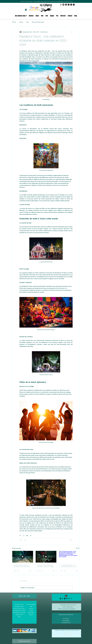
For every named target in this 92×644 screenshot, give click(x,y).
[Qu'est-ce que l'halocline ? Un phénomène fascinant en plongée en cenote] (23, 557)
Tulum (27, 22)
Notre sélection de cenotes (19, 613)
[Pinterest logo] (69, 5)
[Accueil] (66, 596)
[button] (26, 9)
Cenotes (21, 22)
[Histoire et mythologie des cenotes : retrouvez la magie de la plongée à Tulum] (46, 557)
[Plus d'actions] (72, 32)
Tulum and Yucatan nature (38, 22)
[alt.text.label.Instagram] (69, 599)
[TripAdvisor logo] (66, 5)
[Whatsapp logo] (61, 5)
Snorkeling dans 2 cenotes (19, 611)
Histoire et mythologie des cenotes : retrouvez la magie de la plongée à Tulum (45, 566)
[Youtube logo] (63, 5)
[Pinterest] (67, 599)
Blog (19, 617)
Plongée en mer (19, 615)
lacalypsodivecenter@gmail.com (66, 615)
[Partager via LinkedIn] (27, 536)
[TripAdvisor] (65, 599)
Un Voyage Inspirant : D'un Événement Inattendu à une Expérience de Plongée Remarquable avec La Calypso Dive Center (69, 566)
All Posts (14, 22)
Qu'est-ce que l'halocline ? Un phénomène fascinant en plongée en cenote (22, 566)
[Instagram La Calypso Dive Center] (71, 5)
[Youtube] (60, 599)
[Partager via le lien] (31, 536)
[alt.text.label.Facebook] (71, 599)
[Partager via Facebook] (20, 536)
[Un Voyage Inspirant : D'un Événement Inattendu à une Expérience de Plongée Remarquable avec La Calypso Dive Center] (69, 557)
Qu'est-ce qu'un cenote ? (19, 609)
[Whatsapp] (63, 599)
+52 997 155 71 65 (68, 1)
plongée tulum (67, 632)
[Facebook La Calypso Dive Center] (74, 5)
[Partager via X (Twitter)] (24, 536)
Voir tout (78, 548)
